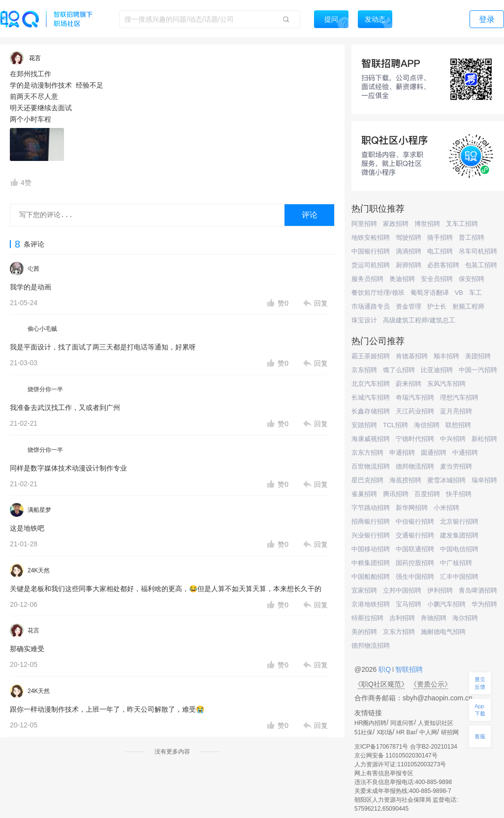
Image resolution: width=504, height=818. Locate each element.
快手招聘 (459, 494)
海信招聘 (427, 425)
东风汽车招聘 (446, 384)
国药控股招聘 (415, 563)
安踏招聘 (364, 425)
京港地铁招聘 (371, 604)
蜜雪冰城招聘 (446, 480)
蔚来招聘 (409, 384)
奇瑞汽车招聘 (415, 397)
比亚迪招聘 (437, 370)
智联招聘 (408, 669)
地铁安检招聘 (371, 237)
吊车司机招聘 (478, 251)
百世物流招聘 (371, 466)
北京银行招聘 (459, 521)
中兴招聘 (453, 439)
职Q (386, 669)
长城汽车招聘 (371, 397)
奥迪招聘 (402, 279)
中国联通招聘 (415, 549)
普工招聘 (472, 237)
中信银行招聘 (415, 521)
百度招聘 (427, 494)
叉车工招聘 (462, 224)
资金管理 (409, 306)
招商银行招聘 (371, 521)
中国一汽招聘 (478, 370)
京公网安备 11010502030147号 (396, 755)
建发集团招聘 (459, 535)
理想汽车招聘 (459, 397)
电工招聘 (440, 251)
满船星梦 (39, 510)
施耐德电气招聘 (443, 632)
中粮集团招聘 (371, 563)
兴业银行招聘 (371, 535)
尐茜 (33, 269)
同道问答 (402, 723)
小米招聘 (446, 508)
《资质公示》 (431, 684)
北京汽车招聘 (371, 384)
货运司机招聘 (371, 265)
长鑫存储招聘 (371, 411)
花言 (33, 630)
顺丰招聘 (446, 356)
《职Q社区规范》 (381, 684)
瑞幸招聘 (484, 480)
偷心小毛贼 (42, 329)
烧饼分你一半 (45, 389)
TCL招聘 (395, 425)
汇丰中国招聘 (459, 577)
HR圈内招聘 (370, 723)
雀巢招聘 (364, 494)
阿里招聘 (364, 224)
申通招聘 (402, 453)
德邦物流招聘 (415, 466)
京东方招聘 (367, 453)
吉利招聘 (402, 618)
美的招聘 (364, 632)
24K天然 (39, 570)
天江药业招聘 (415, 411)
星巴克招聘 (367, 480)
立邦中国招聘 (402, 590)
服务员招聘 (367, 279)
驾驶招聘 (409, 237)
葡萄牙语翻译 (430, 293)
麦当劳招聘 (456, 466)
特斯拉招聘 (367, 618)
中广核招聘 (456, 563)
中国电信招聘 (459, 549)
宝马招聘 (409, 604)
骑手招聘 (440, 237)
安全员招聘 (437, 279)
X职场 (384, 732)
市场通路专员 (371, 306)
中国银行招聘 (371, 251)
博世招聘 (427, 224)
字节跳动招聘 (371, 508)
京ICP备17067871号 (381, 747)
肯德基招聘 (412, 356)
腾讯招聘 (396, 494)
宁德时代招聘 (415, 439)
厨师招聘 (409, 265)
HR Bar (406, 732)
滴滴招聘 (409, 251)
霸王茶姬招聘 (371, 356)
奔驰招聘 (434, 618)
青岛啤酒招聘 (478, 590)
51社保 (363, 732)
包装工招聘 (481, 265)
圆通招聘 (434, 453)
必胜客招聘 (443, 265)
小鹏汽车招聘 (446, 604)
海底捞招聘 (405, 480)
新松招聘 (484, 439)
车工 (475, 293)
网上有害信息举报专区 (384, 773)
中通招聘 (465, 453)
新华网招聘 (412, 508)
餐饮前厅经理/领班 (378, 293)
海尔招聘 (465, 618)
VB (459, 293)
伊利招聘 (440, 590)
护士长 (437, 306)
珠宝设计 (364, 320)
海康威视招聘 (371, 439)
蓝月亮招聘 (456, 411)
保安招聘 (472, 279)
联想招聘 (458, 425)
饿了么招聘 (399, 370)
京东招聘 (364, 370)
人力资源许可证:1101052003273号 (400, 764)
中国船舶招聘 (371, 577)
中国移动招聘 (371, 549)
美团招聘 (478, 356)
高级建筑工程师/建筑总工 (419, 320)
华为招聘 (484, 604)
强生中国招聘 (415, 577)
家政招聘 (396, 224)
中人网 (428, 732)
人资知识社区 (436, 723)
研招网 (450, 732)
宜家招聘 (364, 590)
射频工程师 (468, 306)
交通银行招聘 (415, 535)
